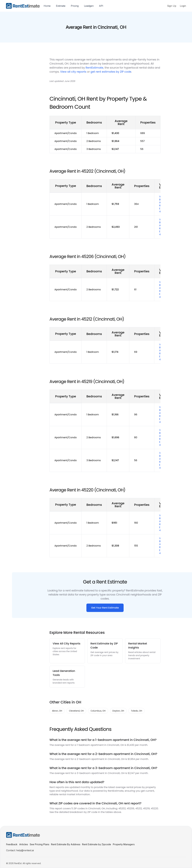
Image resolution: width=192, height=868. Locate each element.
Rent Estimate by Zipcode (97, 844)
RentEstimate (94, 68)
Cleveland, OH (76, 711)
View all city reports (73, 72)
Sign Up (172, 6)
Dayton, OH (118, 711)
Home (47, 6)
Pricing (75, 6)
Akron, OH (57, 711)
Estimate (61, 6)
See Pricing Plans (39, 844)
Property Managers (124, 844)
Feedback (12, 844)
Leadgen (89, 6)
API (101, 6)
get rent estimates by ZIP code (111, 72)
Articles (24, 844)
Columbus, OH (98, 711)
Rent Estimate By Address (66, 844)
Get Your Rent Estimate (105, 608)
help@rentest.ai (25, 850)
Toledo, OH (136, 711)
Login (183, 6)
